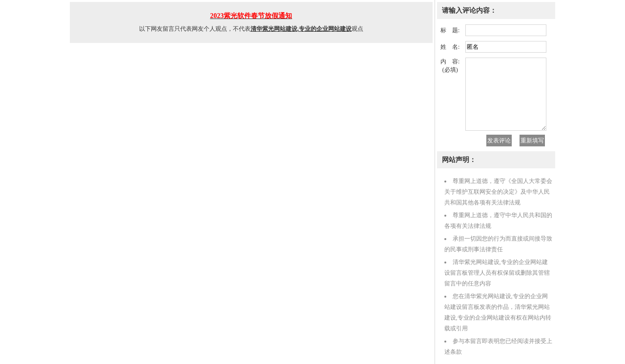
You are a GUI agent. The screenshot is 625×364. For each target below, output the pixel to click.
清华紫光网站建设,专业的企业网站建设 (301, 29)
